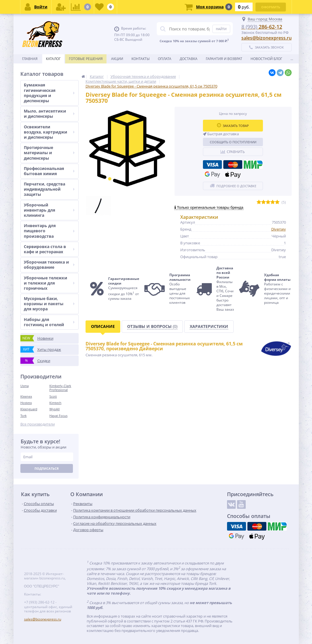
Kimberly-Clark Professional (60, 388)
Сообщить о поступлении (233, 142)
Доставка (189, 59)
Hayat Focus (58, 416)
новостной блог (266, 59)
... (292, 59)
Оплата (165, 59)
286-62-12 (262, 27)
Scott (53, 396)
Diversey (279, 229)
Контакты (141, 59)
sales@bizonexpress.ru (267, 38)
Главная (30, 59)
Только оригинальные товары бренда (209, 207)
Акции (117, 59)
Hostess (26, 403)
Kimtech (55, 403)
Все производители (38, 424)
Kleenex (26, 396)
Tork (24, 416)
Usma (25, 386)
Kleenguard (29, 409)
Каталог (53, 59)
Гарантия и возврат (224, 59)
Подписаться (46, 468)
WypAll (55, 409)
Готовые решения (86, 59)
